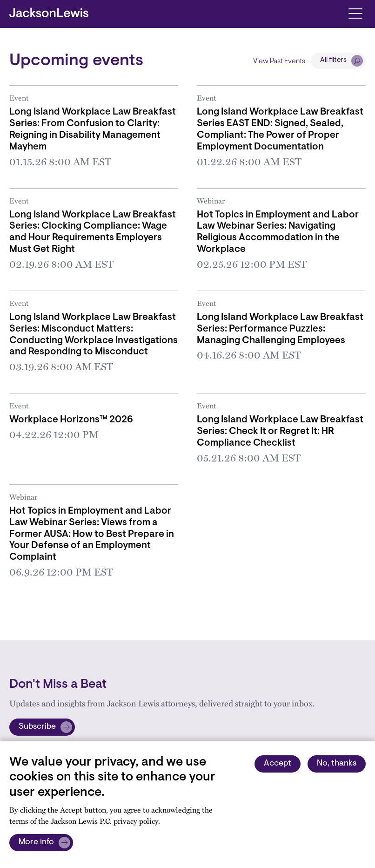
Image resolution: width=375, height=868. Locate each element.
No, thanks (337, 764)
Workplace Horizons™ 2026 (71, 420)
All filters (333, 60)
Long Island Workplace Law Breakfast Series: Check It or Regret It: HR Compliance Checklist (280, 432)
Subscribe (37, 727)
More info (36, 842)
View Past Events (279, 61)
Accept (278, 764)
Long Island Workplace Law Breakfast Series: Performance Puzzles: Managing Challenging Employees (280, 329)
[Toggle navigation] (355, 13)
